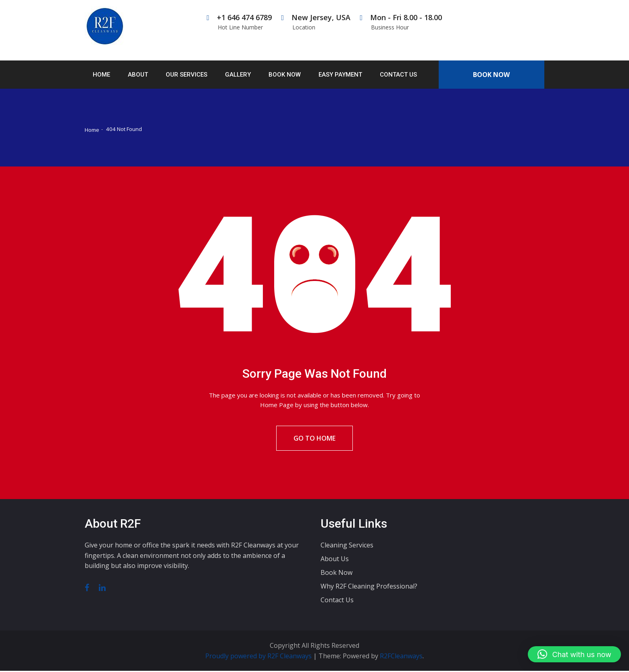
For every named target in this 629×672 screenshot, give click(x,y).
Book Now (285, 75)
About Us (335, 560)
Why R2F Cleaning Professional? (369, 588)
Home (101, 75)
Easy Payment (340, 75)
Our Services (186, 75)
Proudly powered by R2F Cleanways (259, 657)
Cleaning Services (347, 547)
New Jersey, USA (316, 22)
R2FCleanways (401, 657)
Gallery (238, 75)
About (138, 75)
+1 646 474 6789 (239, 22)
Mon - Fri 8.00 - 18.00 (401, 22)
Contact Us (398, 75)
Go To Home (314, 439)
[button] (574, 654)
